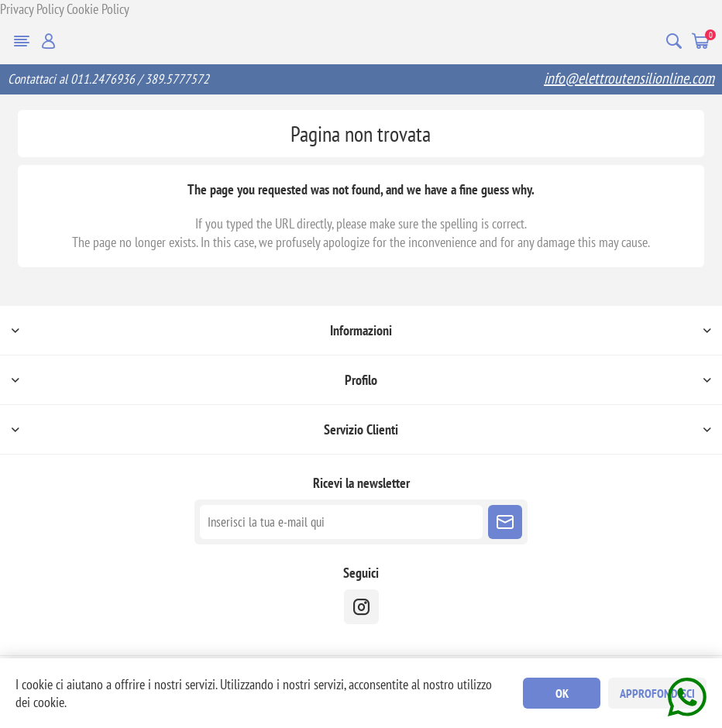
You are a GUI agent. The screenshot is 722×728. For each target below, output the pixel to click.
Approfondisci (657, 693)
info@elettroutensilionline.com (629, 78)
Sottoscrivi (505, 522)
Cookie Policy (98, 9)
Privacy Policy (32, 9)
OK (562, 693)
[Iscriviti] (341, 522)
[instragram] (361, 607)
